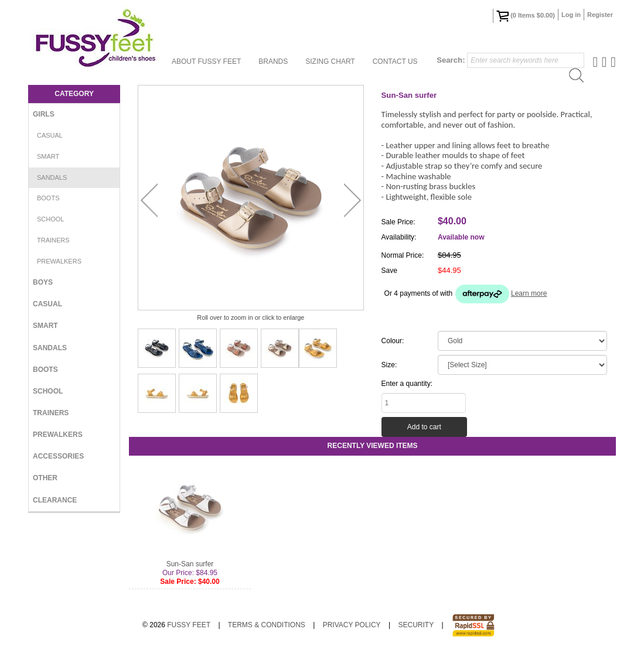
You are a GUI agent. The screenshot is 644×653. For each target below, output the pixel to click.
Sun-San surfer (190, 564)
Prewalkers (59, 261)
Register (600, 15)
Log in (571, 15)
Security (416, 625)
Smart (48, 156)
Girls (44, 114)
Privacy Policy (352, 625)
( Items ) (526, 16)
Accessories (58, 456)
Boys (43, 282)
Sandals (52, 177)
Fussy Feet (189, 625)
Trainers (53, 240)
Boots (48, 198)
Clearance (55, 500)
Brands (273, 61)
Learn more (529, 293)
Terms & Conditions (267, 625)
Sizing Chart (330, 61)
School (50, 219)
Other (45, 478)
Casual (50, 135)
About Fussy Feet (206, 61)
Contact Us (395, 61)
